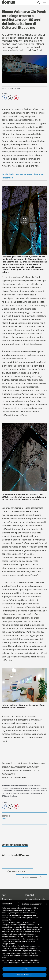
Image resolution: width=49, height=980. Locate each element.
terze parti (6, 925)
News (4, 895)
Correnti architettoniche (35, 899)
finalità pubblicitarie (16, 936)
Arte (4, 819)
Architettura (7, 899)
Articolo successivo (32, 877)
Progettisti (30, 895)
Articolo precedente (17, 871)
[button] (32, 904)
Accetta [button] (24, 969)
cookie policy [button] (7, 920)
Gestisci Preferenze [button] (24, 975)
